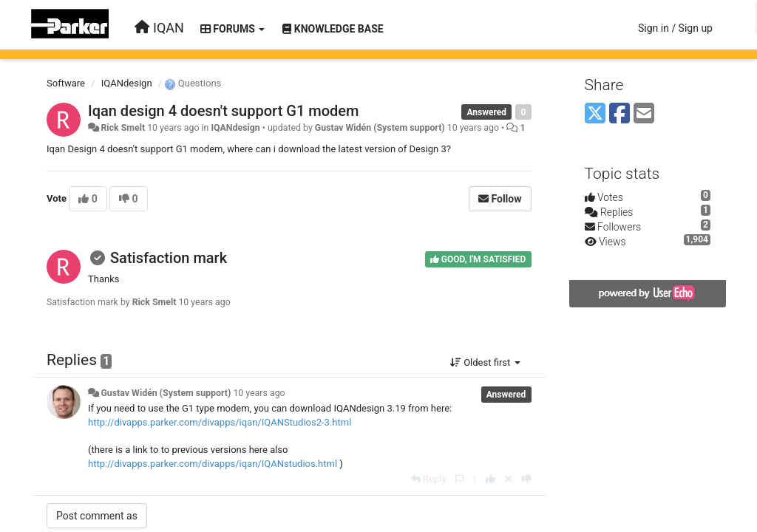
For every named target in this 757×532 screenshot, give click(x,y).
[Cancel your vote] (509, 479)
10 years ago (259, 393)
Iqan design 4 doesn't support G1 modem (223, 111)
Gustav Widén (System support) (380, 128)
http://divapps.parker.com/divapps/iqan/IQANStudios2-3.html (220, 422)
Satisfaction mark (169, 258)
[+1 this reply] (490, 479)
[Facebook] (619, 114)
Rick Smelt (123, 128)
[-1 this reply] (527, 479)
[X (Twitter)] (595, 114)
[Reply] (429, 479)
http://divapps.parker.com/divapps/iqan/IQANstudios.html (213, 464)
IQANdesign (127, 83)
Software (66, 83)
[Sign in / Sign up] (675, 28)
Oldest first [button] (485, 362)
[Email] (644, 114)
